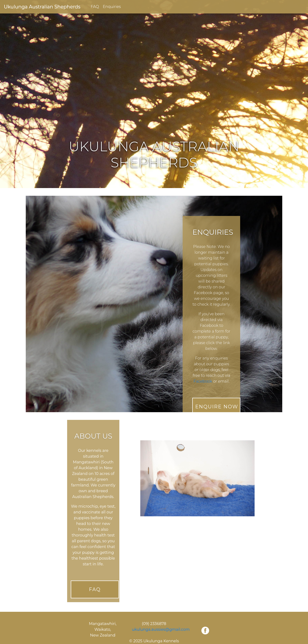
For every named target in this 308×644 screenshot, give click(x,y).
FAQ (95, 7)
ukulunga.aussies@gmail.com (161, 629)
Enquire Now (217, 407)
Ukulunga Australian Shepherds (42, 7)
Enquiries (112, 7)
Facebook (203, 381)
